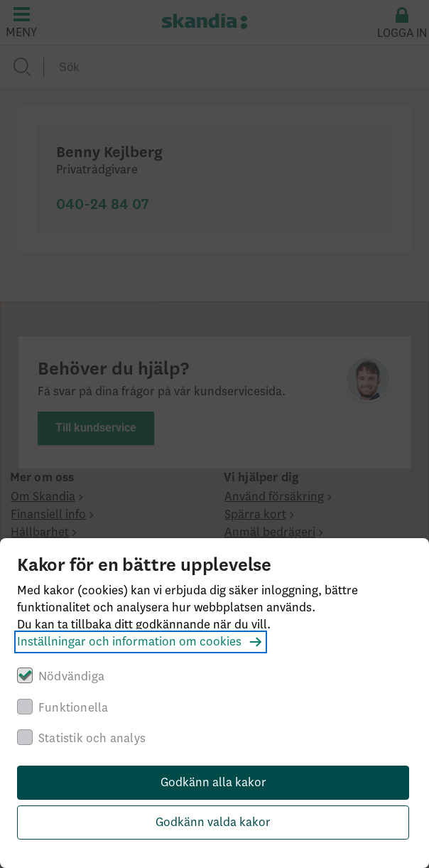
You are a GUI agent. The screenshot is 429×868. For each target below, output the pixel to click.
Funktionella (73, 708)
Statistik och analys (92, 739)
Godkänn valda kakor (213, 823)
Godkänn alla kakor (213, 783)
